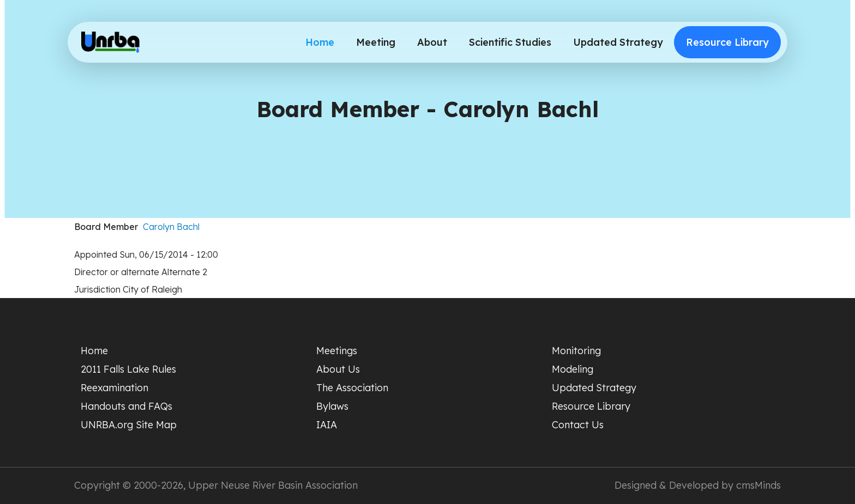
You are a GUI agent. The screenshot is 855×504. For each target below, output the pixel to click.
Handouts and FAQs (127, 406)
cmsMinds (758, 485)
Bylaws (332, 406)
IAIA (327, 425)
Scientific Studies (510, 42)
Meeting (376, 42)
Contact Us (578, 425)
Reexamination (115, 388)
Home (320, 42)
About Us (338, 369)
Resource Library (727, 42)
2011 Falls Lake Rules (128, 369)
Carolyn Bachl (171, 227)
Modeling (573, 369)
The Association (352, 388)
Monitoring (576, 351)
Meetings (337, 351)
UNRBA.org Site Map (129, 425)
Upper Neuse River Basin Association (273, 485)
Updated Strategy (618, 42)
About (432, 42)
